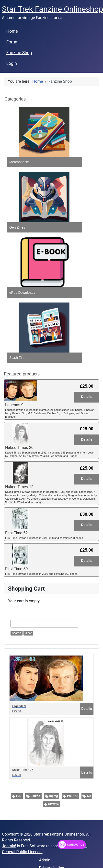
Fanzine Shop (19, 53)
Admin (45, 860)
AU (89, 796)
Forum (13, 42)
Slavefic (53, 804)
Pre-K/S (72, 796)
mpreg (54, 796)
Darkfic (35, 796)
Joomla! (9, 846)
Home (12, 31)
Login (12, 63)
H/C (19, 796)
